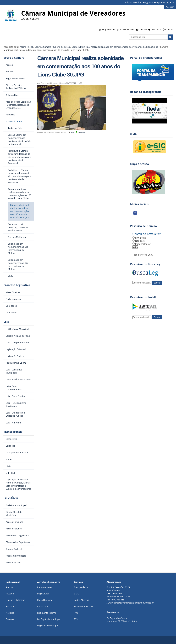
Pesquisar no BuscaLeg (145, 264)
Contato (143, 29)
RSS (172, 2)
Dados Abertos (81, 600)
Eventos (10, 619)
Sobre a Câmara (43, 47)
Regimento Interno (47, 613)
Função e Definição (15, 600)
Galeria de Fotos (61, 47)
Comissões (43, 606)
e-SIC (76, 594)
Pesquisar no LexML (143, 297)
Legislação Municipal (48, 625)
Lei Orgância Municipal (49, 619)
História (10, 594)
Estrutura (10, 606)
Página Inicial (132, 2)
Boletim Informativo (84, 606)
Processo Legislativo (17, 285)
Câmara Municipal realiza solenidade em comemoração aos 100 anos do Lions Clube (115, 47)
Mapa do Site (109, 29)
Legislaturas (43, 594)
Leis (6, 322)
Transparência (13, 432)
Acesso (9, 587)
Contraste (156, 29)
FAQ (76, 613)
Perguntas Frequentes (154, 2)
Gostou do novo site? (146, 234)
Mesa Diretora (44, 600)
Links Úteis (11, 498)
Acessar (170, 7)
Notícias (10, 613)
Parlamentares (45, 587)
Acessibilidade (127, 29)
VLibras (169, 29)
